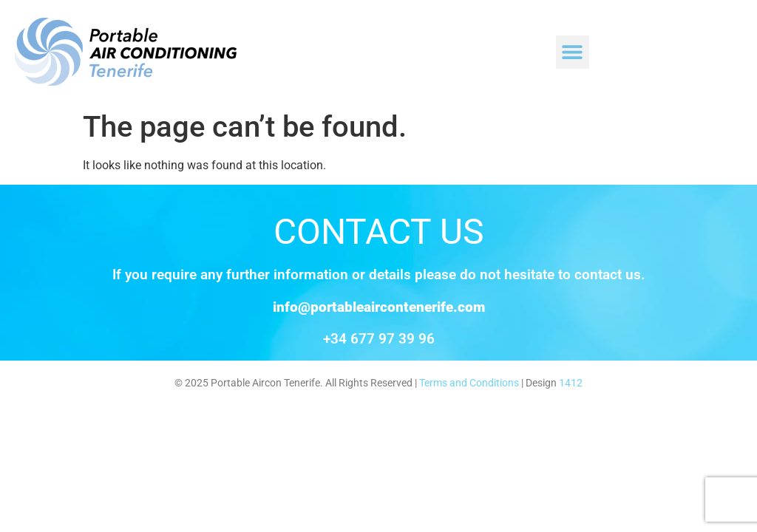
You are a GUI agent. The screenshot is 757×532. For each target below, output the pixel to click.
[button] (573, 52)
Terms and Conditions (469, 383)
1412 (571, 383)
